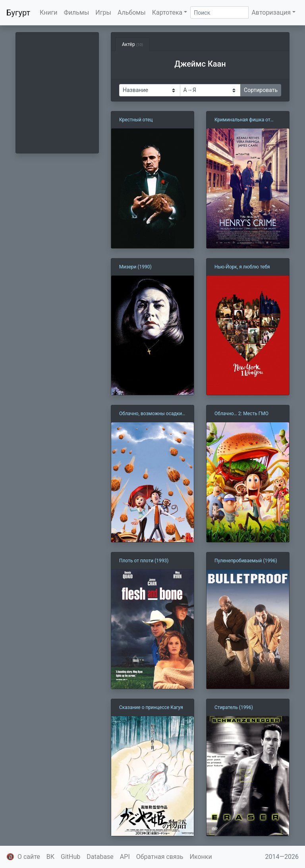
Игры (103, 12)
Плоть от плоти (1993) (144, 561)
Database (100, 857)
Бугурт (18, 13)
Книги (49, 12)
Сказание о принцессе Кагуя (151, 707)
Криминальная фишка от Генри (242, 120)
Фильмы (77, 12)
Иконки (201, 857)
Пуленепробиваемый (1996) (246, 561)
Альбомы (132, 12)
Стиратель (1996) (234, 707)
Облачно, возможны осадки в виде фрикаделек (152, 414)
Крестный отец (136, 120)
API (125, 857)
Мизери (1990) (135, 267)
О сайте (29, 857)
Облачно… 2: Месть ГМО (241, 414)
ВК (50, 857)
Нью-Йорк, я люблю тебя (242, 267)
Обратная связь (160, 857)
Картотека (167, 12)
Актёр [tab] (132, 44)
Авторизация (271, 12)
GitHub (70, 857)
